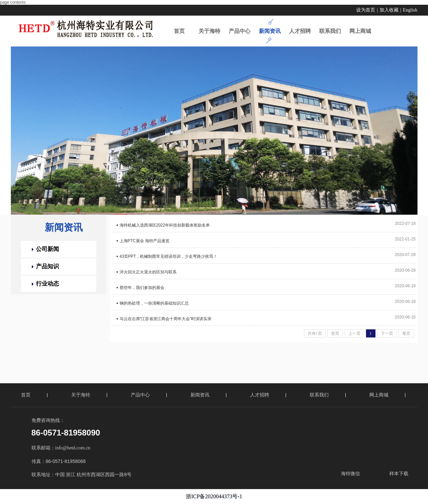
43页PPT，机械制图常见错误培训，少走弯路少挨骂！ (169, 256)
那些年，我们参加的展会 (142, 288)
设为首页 (366, 10)
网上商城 (379, 395)
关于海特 (81, 395)
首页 (26, 395)
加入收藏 (389, 10)
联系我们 (319, 395)
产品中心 (140, 395)
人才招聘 (260, 395)
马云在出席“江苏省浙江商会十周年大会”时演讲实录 (166, 319)
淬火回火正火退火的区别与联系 (148, 272)
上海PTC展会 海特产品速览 (145, 241)
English (410, 10)
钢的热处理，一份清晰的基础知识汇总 (154, 303)
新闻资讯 (64, 227)
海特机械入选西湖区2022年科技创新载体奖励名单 (165, 225)
